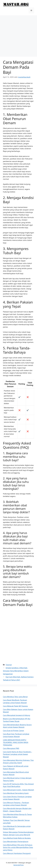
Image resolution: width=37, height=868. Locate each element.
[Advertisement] (18, 35)
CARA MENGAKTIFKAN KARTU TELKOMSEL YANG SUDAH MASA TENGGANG (16, 742)
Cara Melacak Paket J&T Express (15, 706)
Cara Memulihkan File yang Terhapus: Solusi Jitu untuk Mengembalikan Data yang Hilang (18, 847)
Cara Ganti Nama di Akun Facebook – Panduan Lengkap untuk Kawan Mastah (17, 754)
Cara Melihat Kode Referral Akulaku (17, 838)
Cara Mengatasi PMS (11, 748)
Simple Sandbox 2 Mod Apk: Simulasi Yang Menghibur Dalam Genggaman (16, 671)
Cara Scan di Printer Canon (13, 731)
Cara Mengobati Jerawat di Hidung (16, 715)
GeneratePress (18, 865)
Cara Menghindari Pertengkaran (16, 841)
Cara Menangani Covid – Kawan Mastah (18, 790)
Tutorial (9, 665)
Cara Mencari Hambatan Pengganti (17, 853)
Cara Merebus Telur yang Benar (15, 697)
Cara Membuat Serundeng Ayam (16, 793)
